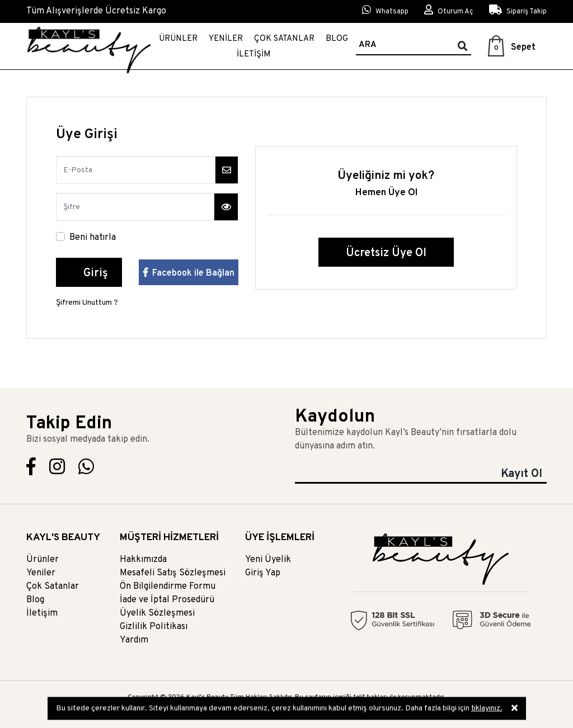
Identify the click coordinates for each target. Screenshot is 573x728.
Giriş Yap (263, 573)
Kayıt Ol (522, 474)
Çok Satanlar (284, 39)
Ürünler (178, 39)
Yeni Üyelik (268, 560)
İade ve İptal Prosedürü (167, 600)
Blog (337, 39)
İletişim (254, 55)
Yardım (134, 640)
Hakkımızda (143, 560)
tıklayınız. (487, 709)
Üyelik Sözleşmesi (157, 613)
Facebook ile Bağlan (189, 273)
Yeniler (226, 39)
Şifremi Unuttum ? (87, 303)
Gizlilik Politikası (154, 627)
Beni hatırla (93, 238)
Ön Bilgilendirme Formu (168, 587)
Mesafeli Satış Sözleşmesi (173, 573)
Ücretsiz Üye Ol (386, 253)
